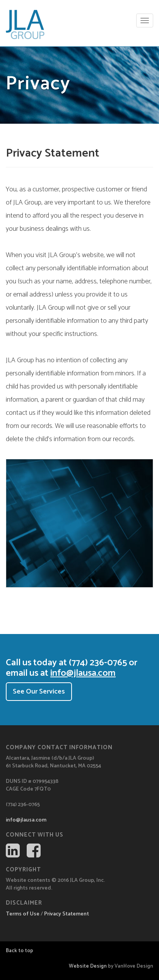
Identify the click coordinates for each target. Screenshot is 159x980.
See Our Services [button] (39, 692)
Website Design (88, 966)
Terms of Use (23, 914)
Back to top (20, 951)
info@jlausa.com (83, 673)
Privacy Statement (67, 914)
